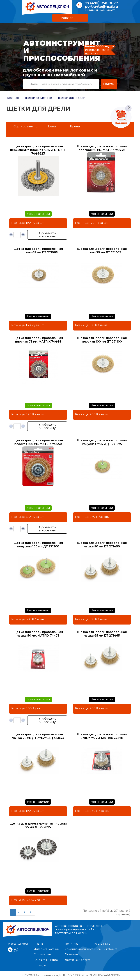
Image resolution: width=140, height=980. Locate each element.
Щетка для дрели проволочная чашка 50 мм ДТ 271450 (102, 545)
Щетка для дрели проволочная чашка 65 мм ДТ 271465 (102, 634)
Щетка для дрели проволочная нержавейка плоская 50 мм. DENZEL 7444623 (38, 150)
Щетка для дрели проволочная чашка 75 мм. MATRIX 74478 (102, 736)
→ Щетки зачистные (37, 98)
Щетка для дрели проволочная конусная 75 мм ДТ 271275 (102, 442)
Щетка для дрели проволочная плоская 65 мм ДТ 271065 (38, 251)
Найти (109, 84)
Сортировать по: (26, 126)
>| (31, 912)
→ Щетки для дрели (70, 98)
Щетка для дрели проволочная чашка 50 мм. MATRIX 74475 (38, 634)
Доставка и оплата (78, 960)
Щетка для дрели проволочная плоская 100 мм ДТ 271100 (102, 340)
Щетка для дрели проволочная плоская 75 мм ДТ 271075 (102, 251)
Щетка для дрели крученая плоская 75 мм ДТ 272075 (38, 825)
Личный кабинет (100, 10)
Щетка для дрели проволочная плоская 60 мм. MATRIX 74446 (102, 148)
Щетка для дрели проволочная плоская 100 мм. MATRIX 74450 (38, 442)
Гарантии (71, 954)
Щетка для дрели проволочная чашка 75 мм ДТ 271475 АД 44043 (38, 736)
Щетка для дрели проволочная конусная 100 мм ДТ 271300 (38, 545)
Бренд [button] (75, 126)
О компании (42, 954)
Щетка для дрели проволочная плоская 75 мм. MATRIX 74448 (38, 340)
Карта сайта (102, 944)
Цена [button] (52, 126)
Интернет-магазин (47, 949)
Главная (13, 98)
